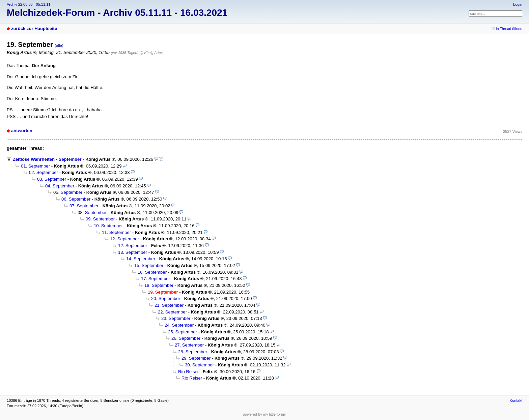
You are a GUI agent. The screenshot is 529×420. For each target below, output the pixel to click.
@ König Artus (151, 53)
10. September (108, 226)
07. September (84, 206)
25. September (183, 332)
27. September (189, 345)
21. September (169, 305)
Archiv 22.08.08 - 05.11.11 (29, 4)
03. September (52, 179)
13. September (133, 252)
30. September (199, 365)
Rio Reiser (188, 372)
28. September (193, 352)
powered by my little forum (265, 414)
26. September (186, 338)
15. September (149, 265)
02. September (44, 172)
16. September (152, 272)
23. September (176, 318)
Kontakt (516, 400)
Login (518, 4)
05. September (68, 192)
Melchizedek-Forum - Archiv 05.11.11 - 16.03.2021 (117, 13)
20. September (166, 298)
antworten (22, 131)
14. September (141, 259)
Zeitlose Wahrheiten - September (47, 159)
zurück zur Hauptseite (34, 28)
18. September (159, 285)
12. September (124, 239)
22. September (172, 312)
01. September (35, 166)
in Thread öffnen (509, 29)
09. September (100, 219)
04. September (60, 186)
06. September (76, 199)
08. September (92, 213)
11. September (116, 232)
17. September (156, 279)
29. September (196, 358)
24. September (179, 325)
